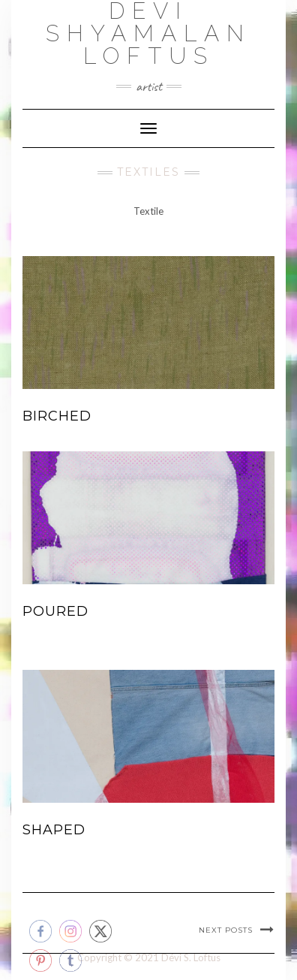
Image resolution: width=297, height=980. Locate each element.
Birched (57, 416)
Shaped (54, 830)
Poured (55, 611)
